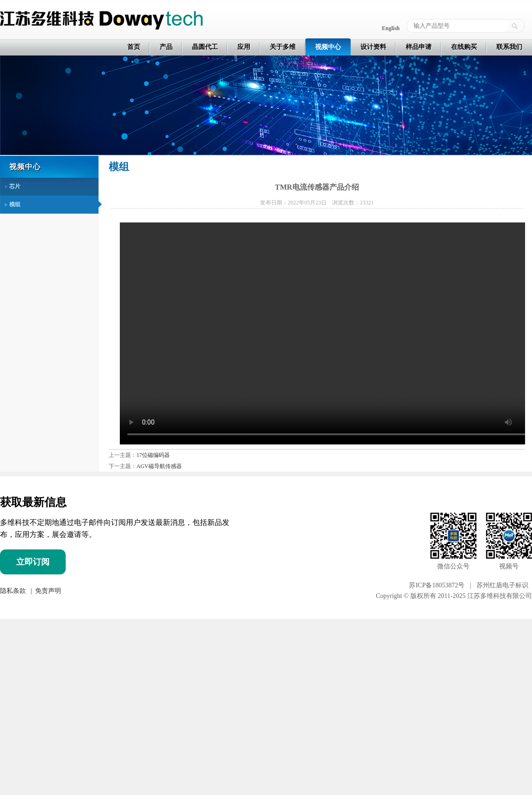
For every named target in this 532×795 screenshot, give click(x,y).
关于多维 (283, 47)
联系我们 (509, 47)
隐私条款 (13, 591)
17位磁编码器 (153, 455)
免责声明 (47, 591)
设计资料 (373, 47)
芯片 (15, 186)
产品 (166, 47)
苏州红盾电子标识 (502, 585)
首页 (134, 47)
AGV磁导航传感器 (159, 466)
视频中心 (328, 47)
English (391, 28)
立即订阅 (33, 562)
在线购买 (464, 47)
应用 (244, 47)
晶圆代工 (205, 47)
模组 (15, 204)
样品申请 (419, 47)
